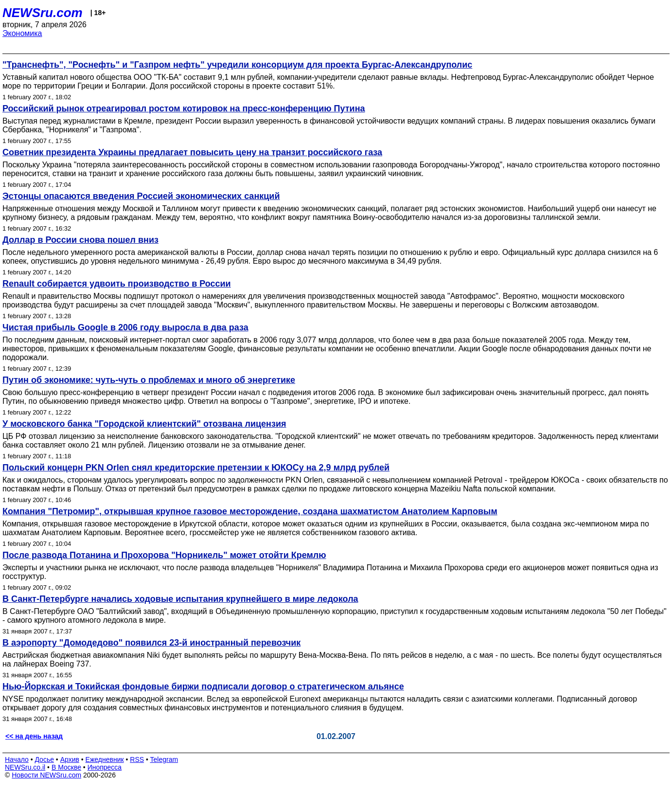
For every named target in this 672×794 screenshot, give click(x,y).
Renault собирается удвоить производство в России (117, 284)
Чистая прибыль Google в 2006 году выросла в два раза (125, 327)
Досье (44, 759)
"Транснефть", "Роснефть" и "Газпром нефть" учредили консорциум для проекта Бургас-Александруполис (237, 65)
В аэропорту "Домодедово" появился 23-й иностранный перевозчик (151, 643)
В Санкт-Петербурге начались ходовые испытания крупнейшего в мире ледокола (180, 599)
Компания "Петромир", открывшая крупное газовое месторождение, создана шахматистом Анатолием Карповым (250, 511)
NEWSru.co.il (25, 767)
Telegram (164, 759)
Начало (17, 759)
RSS (137, 759)
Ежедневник (105, 759)
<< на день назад (34, 736)
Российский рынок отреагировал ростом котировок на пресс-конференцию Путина (184, 108)
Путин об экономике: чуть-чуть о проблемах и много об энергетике (149, 380)
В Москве (66, 767)
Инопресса (105, 767)
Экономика (22, 33)
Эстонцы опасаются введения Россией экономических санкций (141, 196)
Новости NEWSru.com (46, 775)
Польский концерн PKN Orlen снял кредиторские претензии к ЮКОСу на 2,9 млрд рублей (196, 468)
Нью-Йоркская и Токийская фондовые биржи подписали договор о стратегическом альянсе (203, 686)
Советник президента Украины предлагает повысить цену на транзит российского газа (192, 152)
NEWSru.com (43, 13)
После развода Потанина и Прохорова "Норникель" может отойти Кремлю (164, 555)
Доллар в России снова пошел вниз (80, 240)
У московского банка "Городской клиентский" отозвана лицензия (144, 424)
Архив (70, 759)
